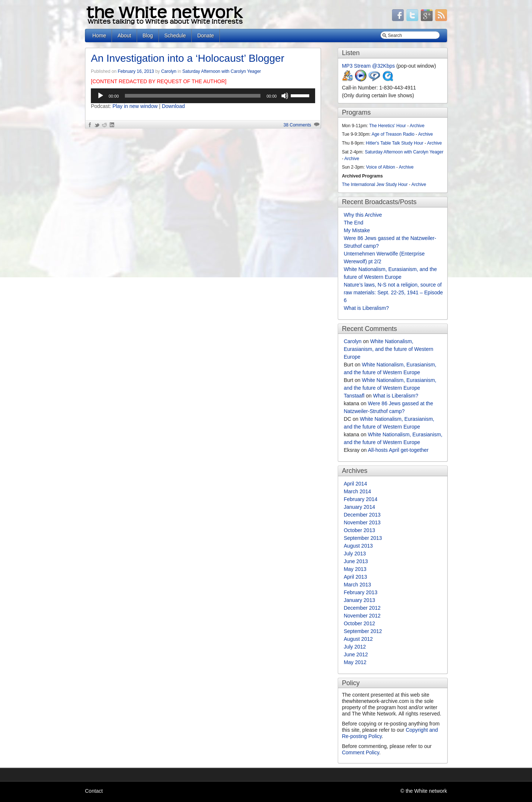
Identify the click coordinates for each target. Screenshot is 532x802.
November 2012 (362, 616)
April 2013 (355, 577)
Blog (148, 35)
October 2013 (359, 530)
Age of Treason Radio (393, 134)
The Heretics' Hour (388, 126)
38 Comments (297, 125)
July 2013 (355, 554)
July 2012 (355, 647)
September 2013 (363, 538)
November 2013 (362, 522)
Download (173, 106)
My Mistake (357, 230)
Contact (94, 791)
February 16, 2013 (136, 71)
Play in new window (135, 106)
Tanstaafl (354, 396)
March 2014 (357, 491)
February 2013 (360, 592)
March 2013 (357, 585)
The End (353, 223)
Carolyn (169, 71)
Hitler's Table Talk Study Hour (395, 143)
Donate (206, 35)
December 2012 (362, 608)
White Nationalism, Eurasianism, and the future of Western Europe (388, 349)
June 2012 (356, 654)
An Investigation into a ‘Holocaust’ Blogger (188, 58)
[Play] (100, 96)
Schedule (175, 35)
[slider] (193, 96)
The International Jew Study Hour (375, 185)
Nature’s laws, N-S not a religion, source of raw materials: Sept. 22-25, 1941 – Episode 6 (393, 292)
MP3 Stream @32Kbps (368, 66)
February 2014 (360, 499)
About (124, 35)
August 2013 (358, 546)
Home (99, 35)
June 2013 (356, 561)
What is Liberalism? (366, 308)
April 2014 (355, 484)
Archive (417, 126)
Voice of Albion (381, 167)
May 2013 (355, 569)
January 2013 (359, 600)
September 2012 (363, 631)
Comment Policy (360, 752)
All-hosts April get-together (398, 450)
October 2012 (359, 623)
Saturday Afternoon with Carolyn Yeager (222, 71)
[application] (203, 96)
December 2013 (362, 515)
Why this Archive (363, 215)
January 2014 (359, 507)
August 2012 (358, 639)
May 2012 (355, 662)
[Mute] (285, 96)
